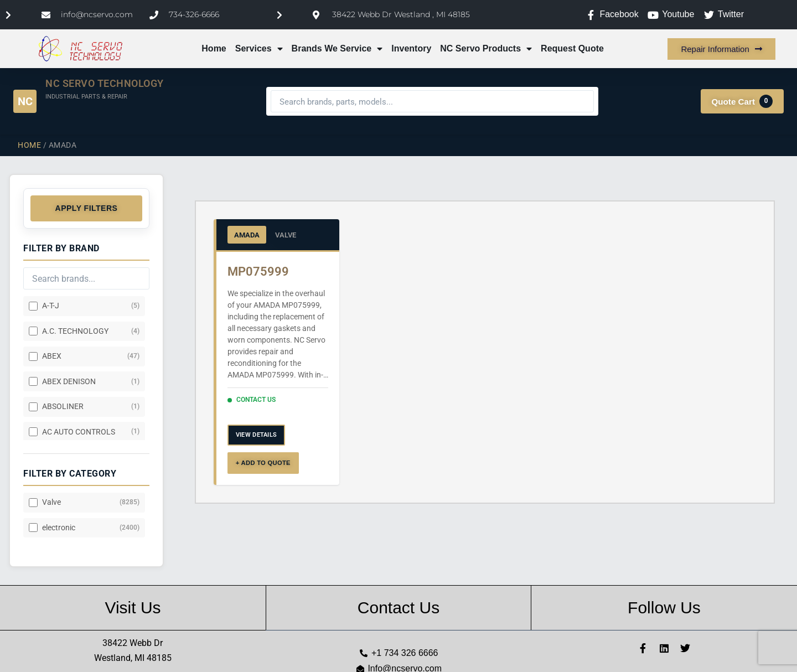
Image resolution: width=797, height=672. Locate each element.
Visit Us (133, 608)
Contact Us (398, 608)
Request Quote (572, 48)
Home (214, 48)
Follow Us (664, 608)
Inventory (411, 48)
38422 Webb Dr (133, 643)
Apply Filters (87, 208)
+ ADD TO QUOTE (263, 463)
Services (259, 49)
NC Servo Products (486, 49)
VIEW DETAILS (257, 435)
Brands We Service (337, 49)
